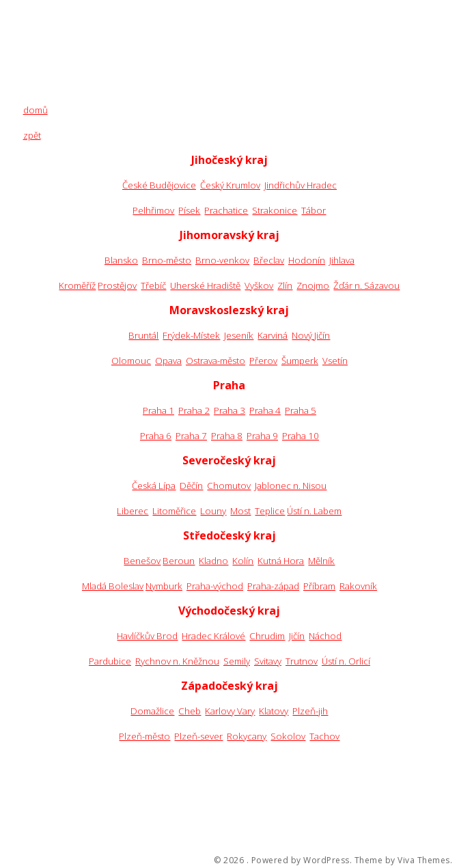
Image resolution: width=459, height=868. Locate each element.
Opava (168, 361)
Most (240, 511)
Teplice (270, 511)
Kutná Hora (281, 561)
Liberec (133, 511)
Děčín (191, 486)
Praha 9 (262, 436)
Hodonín (307, 260)
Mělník (321, 561)
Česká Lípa (154, 486)
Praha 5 (301, 410)
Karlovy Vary (230, 711)
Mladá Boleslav (113, 586)
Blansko (121, 260)
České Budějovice (159, 185)
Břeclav (269, 260)
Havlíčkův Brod (147, 636)
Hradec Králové (213, 636)
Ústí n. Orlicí (346, 661)
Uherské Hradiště (205, 285)
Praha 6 (156, 436)
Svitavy (268, 661)
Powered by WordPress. (302, 860)
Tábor (314, 210)
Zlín (285, 285)
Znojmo (313, 285)
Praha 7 (191, 436)
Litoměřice (174, 511)
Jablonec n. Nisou (291, 486)
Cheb (190, 711)
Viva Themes (424, 860)
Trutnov (302, 661)
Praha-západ (273, 586)
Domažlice (152, 711)
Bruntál (143, 335)
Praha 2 (194, 410)
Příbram (319, 586)
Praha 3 (229, 410)
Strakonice (275, 210)
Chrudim (267, 636)
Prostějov (117, 285)
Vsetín (335, 361)
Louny (213, 511)
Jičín (297, 636)
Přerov (263, 361)
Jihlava (342, 260)
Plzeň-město (144, 736)
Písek (189, 210)
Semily (237, 661)
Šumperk (300, 361)
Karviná (273, 335)
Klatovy (274, 711)
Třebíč (153, 285)
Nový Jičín (311, 335)
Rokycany (247, 736)
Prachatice (226, 210)
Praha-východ (215, 586)
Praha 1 (158, 410)
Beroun (179, 561)
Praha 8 (227, 436)
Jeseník (239, 335)
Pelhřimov (153, 210)
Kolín (243, 561)
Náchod (325, 636)
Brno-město (167, 260)
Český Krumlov (230, 185)
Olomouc (131, 361)
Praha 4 (265, 410)
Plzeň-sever (198, 736)
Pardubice (110, 661)
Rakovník (358, 586)
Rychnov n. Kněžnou (177, 661)
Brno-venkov (222, 260)
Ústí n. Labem (314, 511)
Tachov (324, 736)
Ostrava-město (215, 361)
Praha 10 (301, 436)
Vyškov (259, 285)
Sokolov (288, 736)
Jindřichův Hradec (301, 185)
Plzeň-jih (310, 711)
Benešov (142, 561)
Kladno (213, 561)
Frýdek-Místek (191, 335)
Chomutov (229, 486)
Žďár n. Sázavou (366, 285)
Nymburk (164, 586)
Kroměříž (77, 285)
